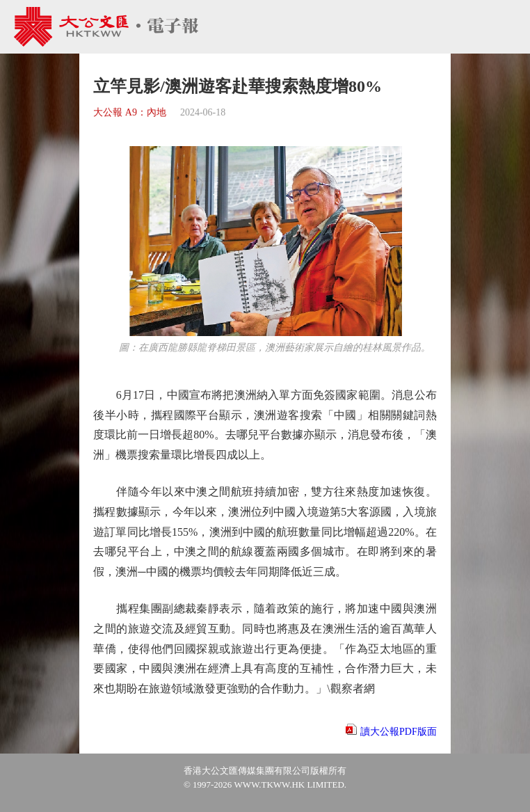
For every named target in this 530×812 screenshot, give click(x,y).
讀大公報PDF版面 (399, 732)
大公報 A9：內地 (130, 112)
